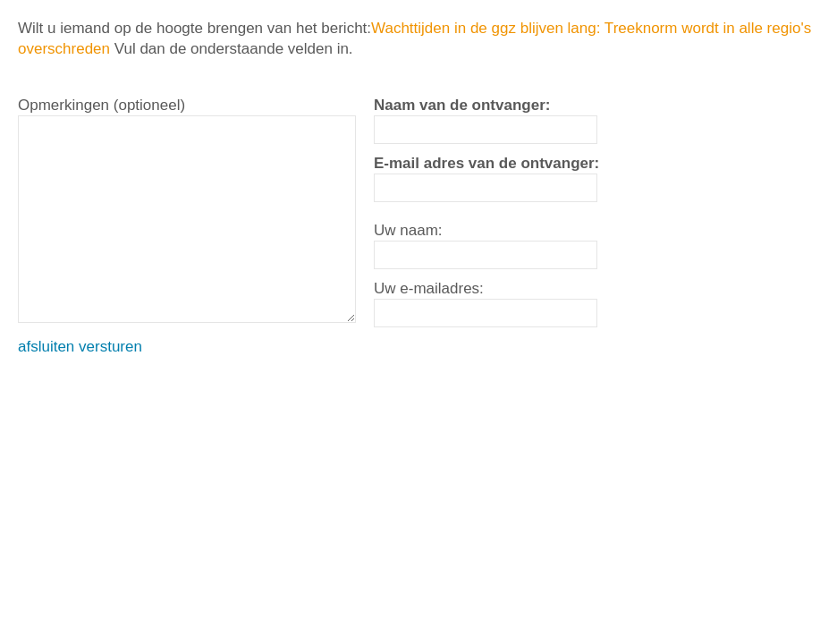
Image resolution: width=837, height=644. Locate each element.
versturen (110, 347)
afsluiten (46, 347)
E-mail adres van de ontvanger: (486, 163)
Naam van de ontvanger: (462, 105)
